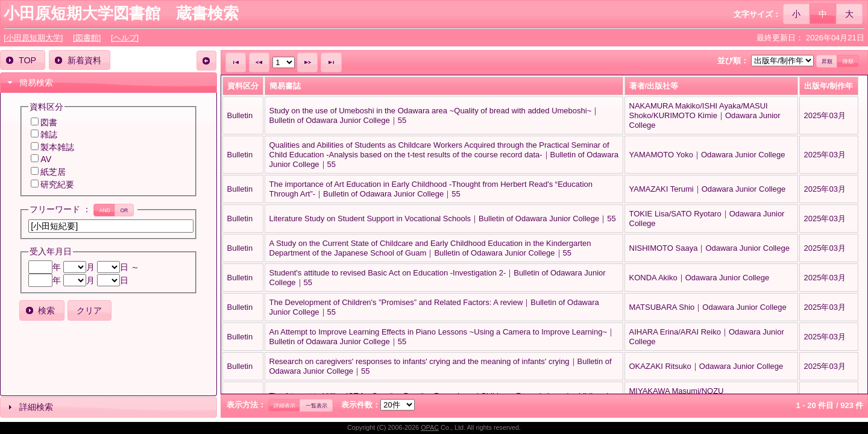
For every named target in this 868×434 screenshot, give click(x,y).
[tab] (108, 83)
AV (46, 159)
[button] (797, 14)
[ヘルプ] (125, 38)
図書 (49, 122)
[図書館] (87, 38)
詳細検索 (36, 407)
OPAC (430, 427)
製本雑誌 (57, 147)
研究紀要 (57, 184)
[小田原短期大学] (33, 38)
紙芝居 (53, 172)
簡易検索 (36, 83)
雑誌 (49, 134)
